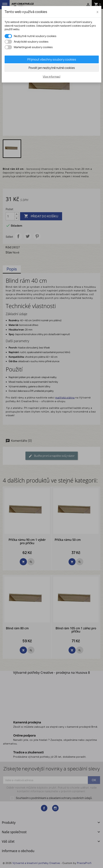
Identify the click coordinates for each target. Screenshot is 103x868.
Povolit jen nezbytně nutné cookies (52, 68)
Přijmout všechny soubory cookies (52, 59)
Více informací (52, 77)
